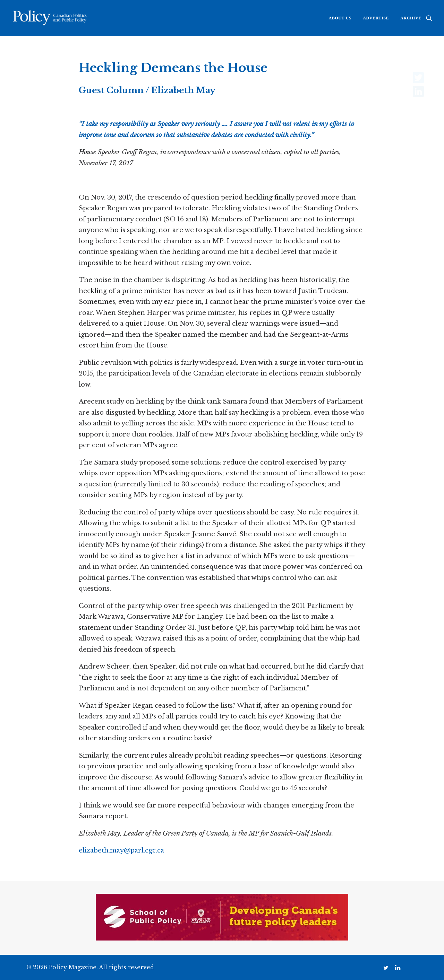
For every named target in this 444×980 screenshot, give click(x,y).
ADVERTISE (376, 18)
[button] (429, 18)
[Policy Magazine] (50, 18)
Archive (411, 18)
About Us (340, 18)
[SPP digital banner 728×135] (222, 938)
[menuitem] (340, 18)
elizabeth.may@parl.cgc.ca (121, 850)
